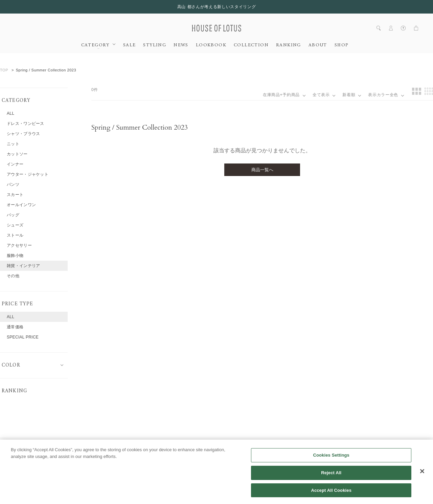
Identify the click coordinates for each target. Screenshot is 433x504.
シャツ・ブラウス (23, 134)
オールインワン (21, 205)
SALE (130, 45)
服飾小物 (15, 256)
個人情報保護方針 (235, 446)
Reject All (331, 480)
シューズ (15, 225)
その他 (13, 276)
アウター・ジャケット (28, 174)
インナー (15, 164)
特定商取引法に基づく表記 (332, 446)
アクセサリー (19, 245)
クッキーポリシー (279, 446)
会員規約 (169, 446)
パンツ (13, 184)
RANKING (289, 45)
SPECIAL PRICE (23, 337)
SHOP (341, 45)
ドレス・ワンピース (26, 124)
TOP (4, 70)
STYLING (155, 45)
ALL (10, 113)
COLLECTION (251, 45)
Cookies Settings (331, 462)
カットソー (17, 154)
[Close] (422, 478)
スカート (15, 195)
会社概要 (85, 446)
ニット (13, 144)
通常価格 (15, 327)
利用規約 (198, 446)
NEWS (181, 45)
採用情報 (114, 446)
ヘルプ (142, 446)
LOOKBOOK (211, 45)
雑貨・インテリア (23, 266)
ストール (15, 235)
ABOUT (318, 45)
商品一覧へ (262, 170)
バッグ (13, 215)
